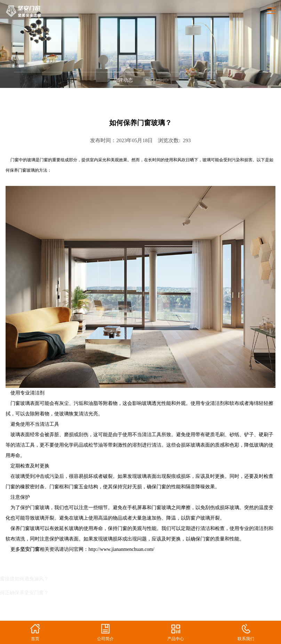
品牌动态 (123, 80)
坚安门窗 (30, 549)
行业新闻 (158, 80)
